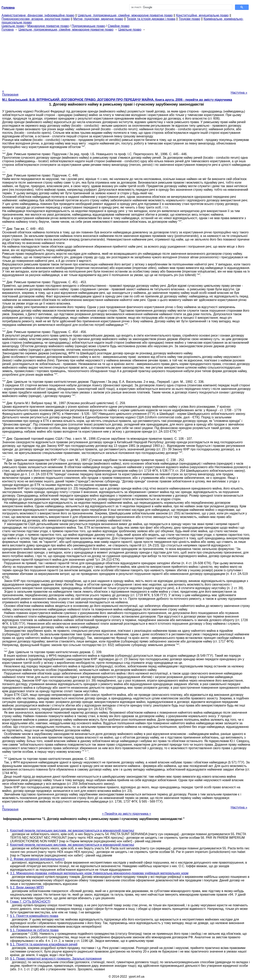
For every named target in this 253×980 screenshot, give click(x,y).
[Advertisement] (126, 59)
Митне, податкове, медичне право (98, 19)
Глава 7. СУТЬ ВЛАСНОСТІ (30, 902)
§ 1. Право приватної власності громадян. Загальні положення (56, 959)
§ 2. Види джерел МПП (27, 887)
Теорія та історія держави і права (151, 19)
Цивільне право (13, 26)
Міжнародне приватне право (48, 26)
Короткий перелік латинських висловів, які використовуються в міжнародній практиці (72, 831)
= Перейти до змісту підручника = (127, 814)
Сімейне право (119, 26)
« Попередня (10, 93)
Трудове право (189, 19)
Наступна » (239, 93)
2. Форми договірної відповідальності (37, 859)
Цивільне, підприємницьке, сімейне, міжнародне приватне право (125, 15)
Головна (8, 30)
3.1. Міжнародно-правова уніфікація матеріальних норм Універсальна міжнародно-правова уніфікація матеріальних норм (99, 873)
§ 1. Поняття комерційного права (34, 916)
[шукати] (180, 7)
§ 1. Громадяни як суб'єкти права (34, 930)
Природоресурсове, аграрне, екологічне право (36, 19)
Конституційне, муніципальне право (202, 15)
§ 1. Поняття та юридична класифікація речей (44, 944)
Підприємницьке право (88, 26)
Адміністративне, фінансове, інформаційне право (38, 15)
